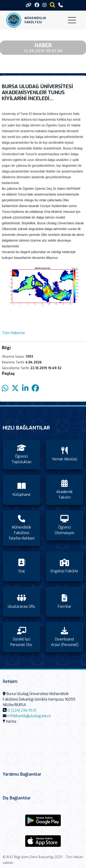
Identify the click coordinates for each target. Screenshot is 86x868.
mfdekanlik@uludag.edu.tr (29, 716)
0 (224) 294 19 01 (22, 710)
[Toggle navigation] (72, 20)
